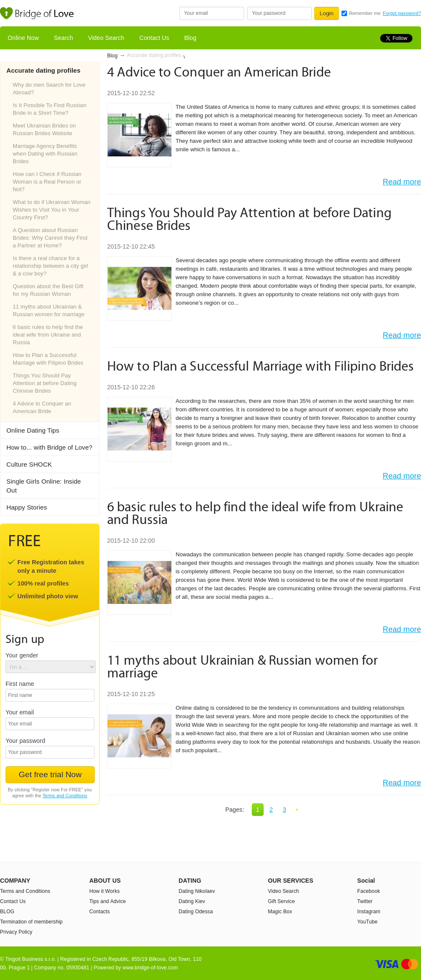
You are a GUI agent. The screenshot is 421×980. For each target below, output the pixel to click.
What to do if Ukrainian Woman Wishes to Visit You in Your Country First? (52, 210)
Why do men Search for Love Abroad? (49, 89)
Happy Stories (27, 507)
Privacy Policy (16, 932)
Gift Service (281, 901)
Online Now (23, 38)
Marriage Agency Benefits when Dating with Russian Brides (45, 154)
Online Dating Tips (33, 430)
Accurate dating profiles (154, 55)
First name (20, 684)
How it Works (105, 891)
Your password (25, 741)
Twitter (365, 901)
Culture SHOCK (29, 464)
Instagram (369, 912)
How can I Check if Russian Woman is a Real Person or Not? (47, 182)
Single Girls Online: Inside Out (44, 486)
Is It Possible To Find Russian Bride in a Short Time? (50, 109)
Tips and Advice (108, 901)
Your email (20, 712)
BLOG (7, 912)
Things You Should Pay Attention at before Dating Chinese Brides (45, 383)
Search (64, 38)
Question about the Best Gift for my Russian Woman (48, 290)
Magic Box (280, 912)
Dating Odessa (196, 912)
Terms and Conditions (65, 796)
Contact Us (154, 38)
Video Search (106, 38)
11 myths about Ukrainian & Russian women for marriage (49, 310)
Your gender (22, 656)
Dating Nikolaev (197, 891)
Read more (402, 182)
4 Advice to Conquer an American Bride (42, 407)
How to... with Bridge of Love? (49, 447)
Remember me (365, 13)
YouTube (367, 922)
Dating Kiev (192, 901)
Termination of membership (31, 922)
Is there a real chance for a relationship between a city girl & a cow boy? (50, 266)
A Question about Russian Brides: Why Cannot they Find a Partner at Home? (50, 238)
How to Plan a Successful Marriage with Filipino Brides (48, 359)
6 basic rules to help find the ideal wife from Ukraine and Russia (48, 335)
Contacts (100, 912)
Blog (190, 38)
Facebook (369, 891)
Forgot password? (402, 13)
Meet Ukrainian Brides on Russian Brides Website (44, 129)
